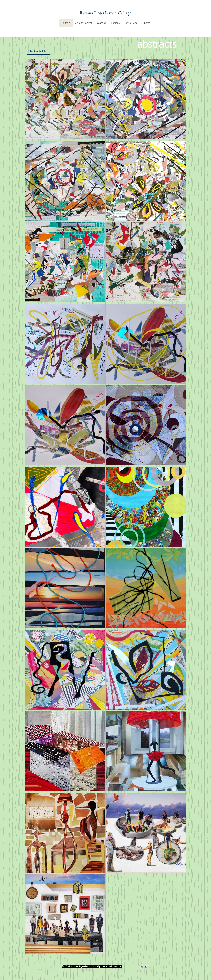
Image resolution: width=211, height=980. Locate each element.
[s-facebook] (146, 967)
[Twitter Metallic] (142, 967)
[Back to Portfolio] (38, 51)
